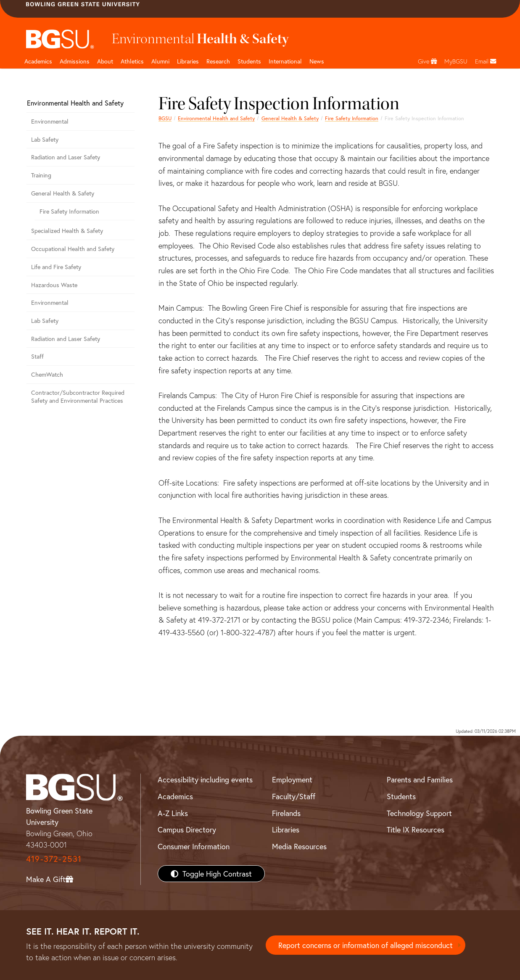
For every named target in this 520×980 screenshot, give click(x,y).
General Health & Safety (290, 118)
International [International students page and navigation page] (285, 61)
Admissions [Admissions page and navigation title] (75, 61)
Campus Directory (187, 829)
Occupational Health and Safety (73, 249)
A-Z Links (173, 813)
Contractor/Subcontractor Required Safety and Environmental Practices (78, 396)
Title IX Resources (416, 829)
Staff (37, 356)
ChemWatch (47, 374)
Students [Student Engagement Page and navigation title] (249, 61)
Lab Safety (45, 139)
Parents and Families (420, 779)
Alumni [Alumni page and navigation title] (160, 61)
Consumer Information (194, 846)
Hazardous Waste (54, 285)
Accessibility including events (205, 779)
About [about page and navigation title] (105, 61)
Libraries (188, 61)
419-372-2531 (54, 859)
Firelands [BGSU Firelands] (286, 813)
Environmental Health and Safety (216, 118)
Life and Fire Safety (56, 267)
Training (41, 175)
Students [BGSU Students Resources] (401, 796)
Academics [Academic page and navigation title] (38, 61)
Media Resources (299, 846)
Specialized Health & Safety (67, 231)
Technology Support (419, 813)
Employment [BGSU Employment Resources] (292, 779)
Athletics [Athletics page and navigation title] (132, 61)
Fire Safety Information (352, 118)
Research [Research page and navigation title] (218, 61)
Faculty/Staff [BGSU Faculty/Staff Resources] (294, 796)
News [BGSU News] (317, 61)
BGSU (165, 118)
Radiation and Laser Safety (66, 157)
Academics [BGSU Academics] (175, 796)
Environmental (50, 121)
